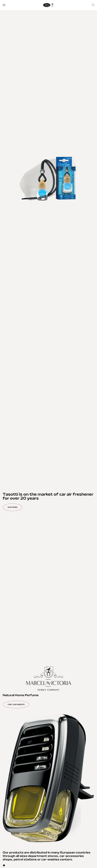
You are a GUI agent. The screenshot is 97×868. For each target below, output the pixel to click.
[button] (4, 5)
